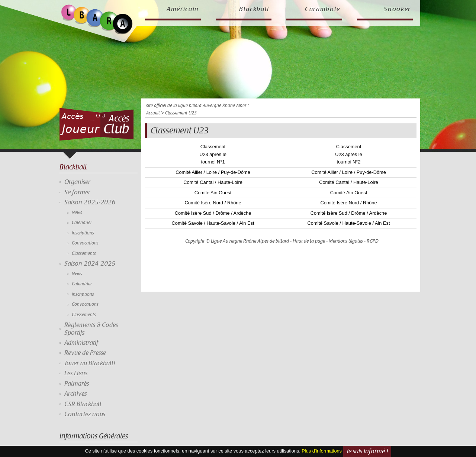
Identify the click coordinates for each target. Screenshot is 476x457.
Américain (183, 9)
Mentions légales (346, 241)
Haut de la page (309, 241)
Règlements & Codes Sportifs (91, 329)
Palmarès (77, 384)
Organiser (77, 182)
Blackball (254, 9)
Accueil (153, 113)
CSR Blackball (83, 404)
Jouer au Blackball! (90, 363)
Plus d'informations (322, 451)
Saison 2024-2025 (90, 264)
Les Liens (76, 373)
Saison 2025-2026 (90, 202)
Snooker (397, 9)
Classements (84, 254)
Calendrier (82, 223)
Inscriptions (83, 233)
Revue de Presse (85, 353)
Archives (75, 394)
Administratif (81, 343)
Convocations (85, 243)
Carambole (323, 9)
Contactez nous (85, 414)
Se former (77, 192)
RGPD (373, 241)
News (77, 213)
